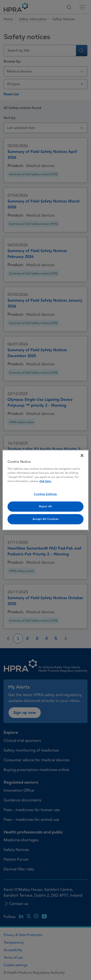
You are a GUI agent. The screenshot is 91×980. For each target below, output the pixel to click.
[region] (45, 490)
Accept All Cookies (45, 519)
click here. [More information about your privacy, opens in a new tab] (45, 481)
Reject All (46, 506)
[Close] (82, 455)
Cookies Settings (45, 494)
